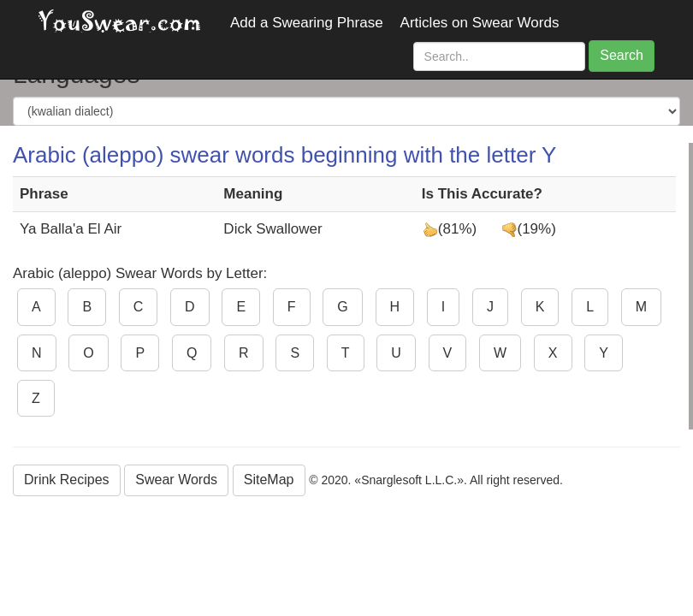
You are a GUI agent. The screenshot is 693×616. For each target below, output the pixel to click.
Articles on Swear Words (480, 23)
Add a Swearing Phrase (307, 23)
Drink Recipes (67, 480)
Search (622, 55)
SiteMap (269, 480)
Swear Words (176, 480)
